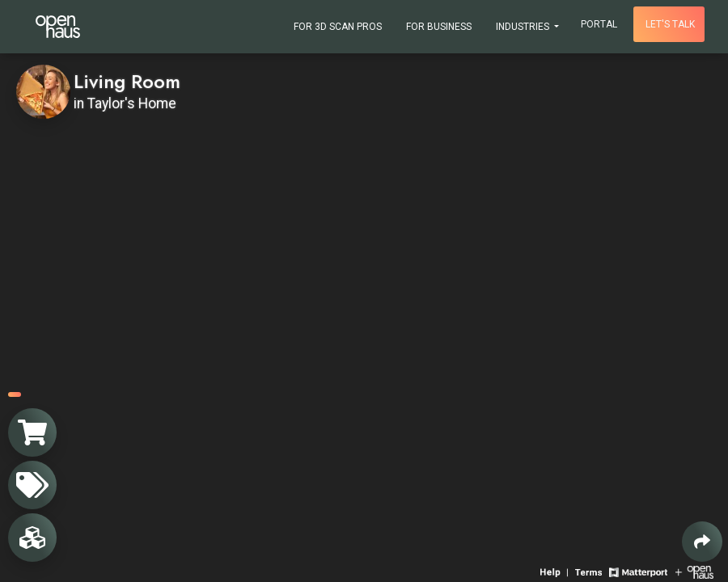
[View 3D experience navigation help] (556, 571)
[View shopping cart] (32, 432)
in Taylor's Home (125, 103)
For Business (439, 27)
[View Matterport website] (638, 571)
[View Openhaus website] (694, 571)
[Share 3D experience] (702, 542)
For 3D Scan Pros (338, 27)
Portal (599, 24)
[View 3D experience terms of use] (590, 571)
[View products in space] (32, 485)
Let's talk (670, 24)
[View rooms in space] (32, 538)
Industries (524, 27)
